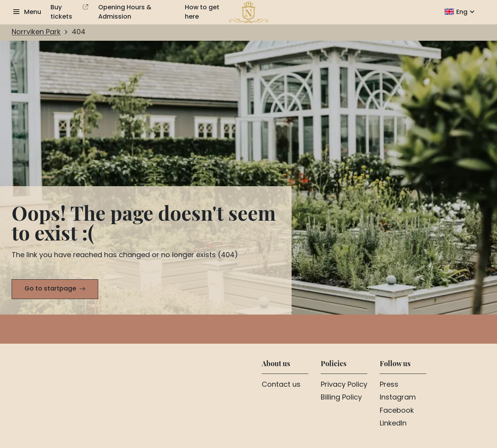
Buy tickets (61, 12)
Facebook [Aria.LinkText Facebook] (397, 411)
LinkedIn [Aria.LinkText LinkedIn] (393, 424)
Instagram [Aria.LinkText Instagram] (398, 398)
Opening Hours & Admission (125, 12)
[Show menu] (26, 12)
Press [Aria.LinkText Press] (389, 385)
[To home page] (249, 12)
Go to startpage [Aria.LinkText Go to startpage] (50, 289)
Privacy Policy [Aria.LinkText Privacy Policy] (344, 385)
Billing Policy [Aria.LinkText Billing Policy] (341, 398)
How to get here (202, 12)
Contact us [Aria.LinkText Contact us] (281, 385)
